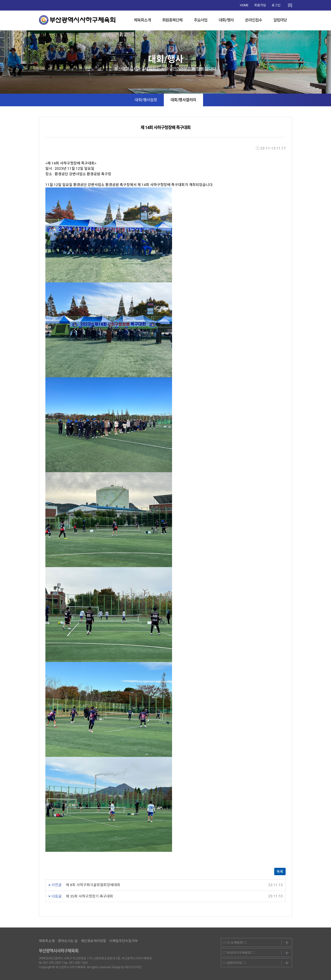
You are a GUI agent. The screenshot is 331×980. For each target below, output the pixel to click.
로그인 (276, 5)
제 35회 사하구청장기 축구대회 (90, 896)
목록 (280, 872)
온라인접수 (254, 20)
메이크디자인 (133, 967)
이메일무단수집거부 (124, 941)
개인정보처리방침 (94, 941)
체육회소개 (142, 20)
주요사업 (201, 20)
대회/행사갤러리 (183, 100)
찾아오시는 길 (68, 941)
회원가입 (260, 5)
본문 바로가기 (0, 0)
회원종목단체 (172, 20)
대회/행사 (226, 20)
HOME (244, 5)
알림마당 (280, 20)
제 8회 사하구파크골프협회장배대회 (93, 885)
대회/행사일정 (146, 100)
